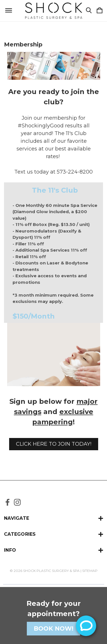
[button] (54, 444)
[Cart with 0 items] (100, 11)
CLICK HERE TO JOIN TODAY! (54, 444)
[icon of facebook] (8, 502)
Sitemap (90, 571)
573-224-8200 (75, 172)
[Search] (89, 11)
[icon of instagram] (17, 502)
